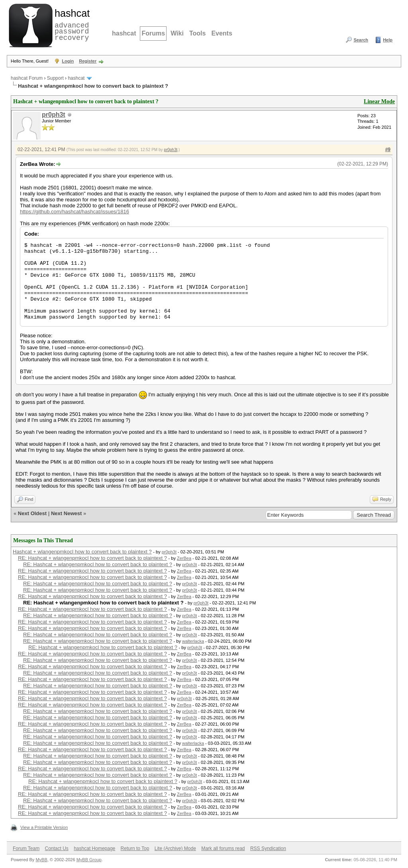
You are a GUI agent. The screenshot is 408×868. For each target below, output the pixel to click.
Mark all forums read (223, 848)
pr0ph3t (54, 115)
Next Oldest (32, 513)
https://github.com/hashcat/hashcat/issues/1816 (75, 212)
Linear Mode (379, 101)
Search (361, 40)
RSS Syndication (268, 848)
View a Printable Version (44, 827)
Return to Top (135, 848)
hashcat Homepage (94, 848)
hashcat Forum (27, 78)
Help (388, 40)
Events (222, 33)
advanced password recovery (71, 24)
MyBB (41, 860)
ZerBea (184, 558)
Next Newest (66, 513)
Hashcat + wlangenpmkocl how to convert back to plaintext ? (82, 552)
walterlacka (193, 641)
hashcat (124, 33)
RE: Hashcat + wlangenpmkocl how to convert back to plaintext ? (92, 558)
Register (88, 61)
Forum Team (26, 848)
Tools (197, 33)
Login (68, 61)
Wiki (177, 33)
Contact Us (56, 848)
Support (55, 78)
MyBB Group (89, 860)
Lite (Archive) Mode (175, 848)
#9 (388, 150)
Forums (153, 33)
